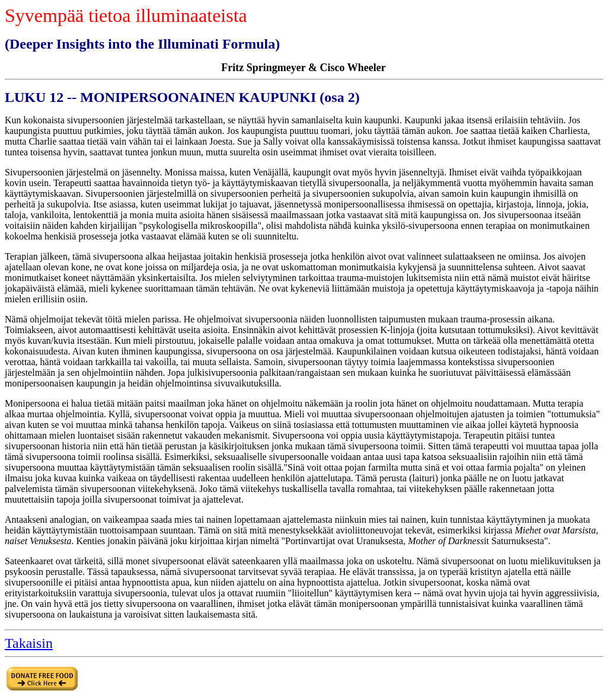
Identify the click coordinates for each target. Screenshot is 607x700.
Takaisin (29, 643)
